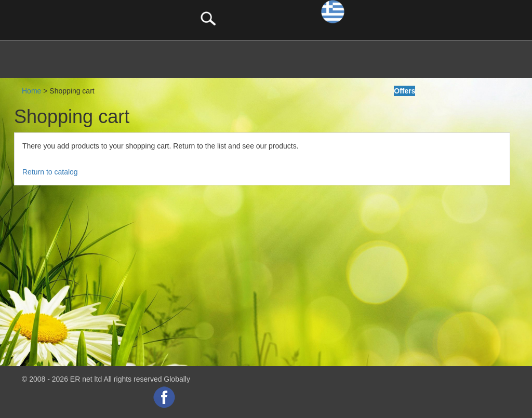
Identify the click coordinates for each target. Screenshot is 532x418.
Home (31, 91)
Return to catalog (50, 172)
